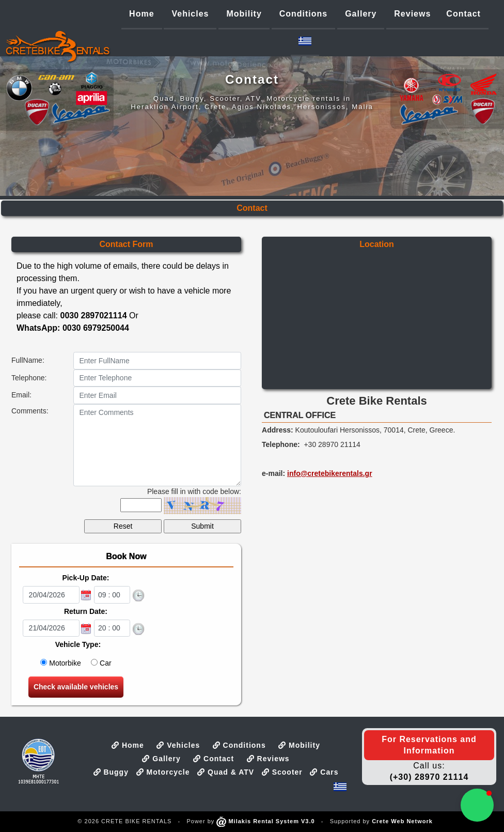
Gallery (161, 759)
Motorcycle (163, 772)
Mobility (299, 745)
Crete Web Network (402, 821)
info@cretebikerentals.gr (330, 473)
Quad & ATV (226, 772)
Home (128, 745)
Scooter (282, 772)
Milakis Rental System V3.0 (265, 821)
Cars (324, 772)
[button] (477, 805)
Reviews (268, 759)
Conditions (239, 745)
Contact (214, 759)
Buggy (111, 772)
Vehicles (178, 745)
